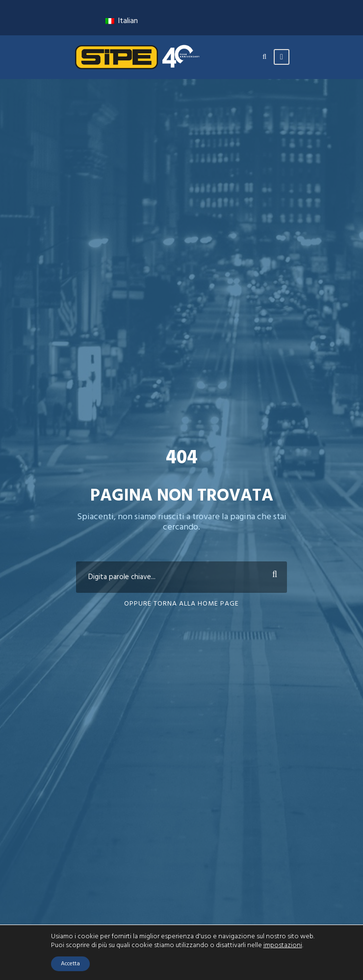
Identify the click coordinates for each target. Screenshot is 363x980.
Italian (122, 21)
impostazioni (283, 946)
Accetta (70, 964)
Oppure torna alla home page (181, 604)
